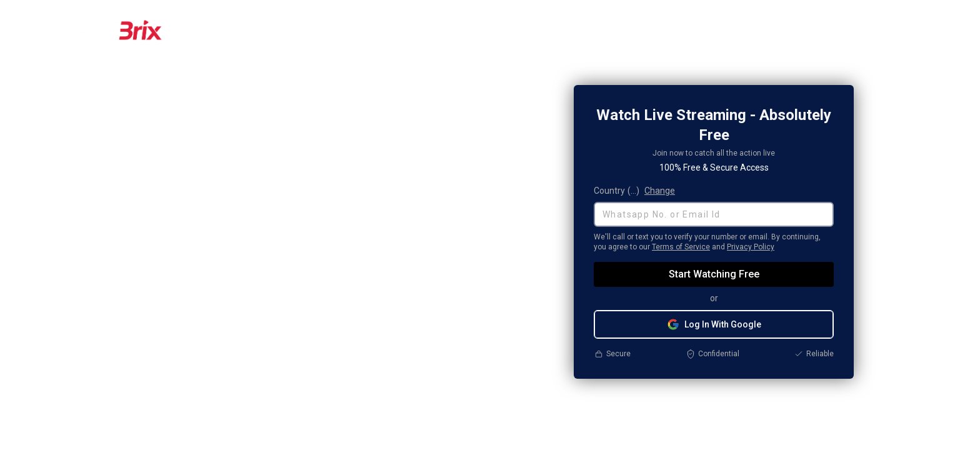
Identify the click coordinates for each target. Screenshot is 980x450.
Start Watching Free (714, 274)
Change (660, 191)
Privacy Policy (751, 247)
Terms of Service (681, 247)
